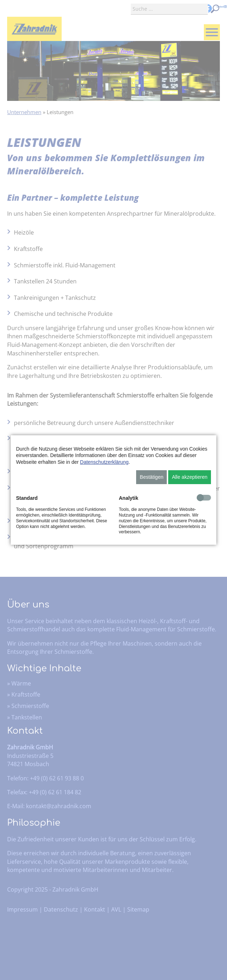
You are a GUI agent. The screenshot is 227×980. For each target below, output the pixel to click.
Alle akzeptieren (190, 477)
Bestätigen (151, 477)
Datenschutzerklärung (104, 462)
